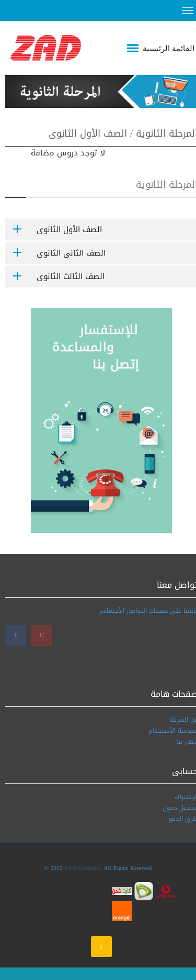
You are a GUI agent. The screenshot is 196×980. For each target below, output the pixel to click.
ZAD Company (82, 868)
